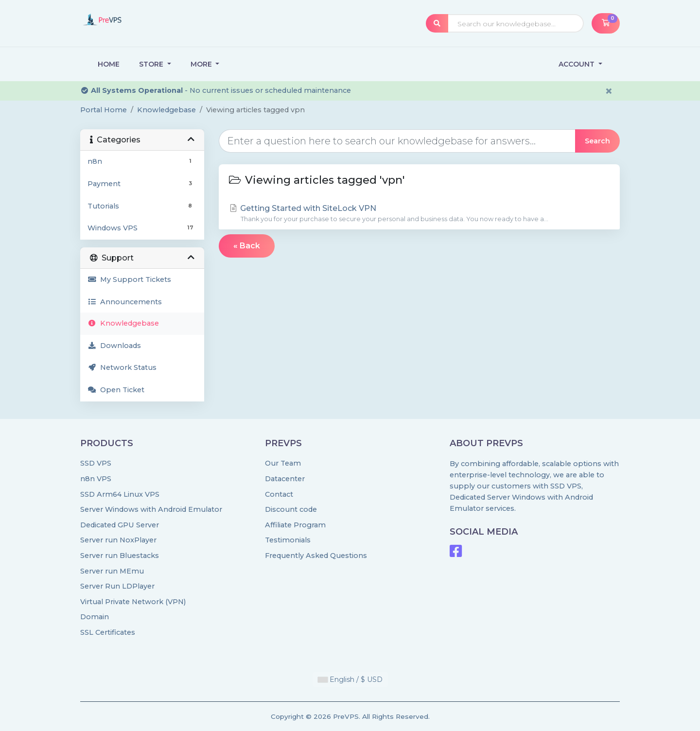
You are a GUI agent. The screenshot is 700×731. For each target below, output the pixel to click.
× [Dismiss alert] (609, 91)
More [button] (202, 64)
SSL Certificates (108, 632)
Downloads (114, 346)
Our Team (283, 463)
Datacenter (285, 479)
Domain (95, 617)
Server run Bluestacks (120, 556)
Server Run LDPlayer (117, 586)
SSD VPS (96, 463)
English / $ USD (350, 679)
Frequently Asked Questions (316, 556)
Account (577, 64)
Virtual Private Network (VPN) (133, 602)
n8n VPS (96, 479)
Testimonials (288, 540)
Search (597, 141)
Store (152, 64)
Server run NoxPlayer (118, 540)
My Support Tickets (129, 279)
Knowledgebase (166, 110)
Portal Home (104, 110)
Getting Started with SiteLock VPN (419, 214)
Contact (279, 494)
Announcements (125, 302)
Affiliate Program (295, 525)
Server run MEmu (112, 571)
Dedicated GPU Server (120, 525)
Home (109, 64)
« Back (247, 246)
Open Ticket (116, 390)
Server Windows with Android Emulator (151, 509)
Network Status (122, 367)
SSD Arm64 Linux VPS (120, 494)
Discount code (291, 509)
